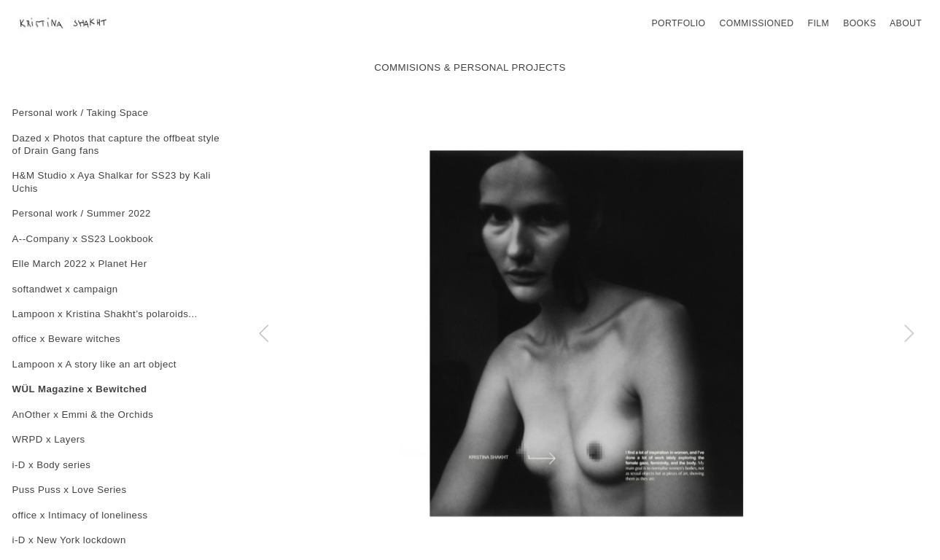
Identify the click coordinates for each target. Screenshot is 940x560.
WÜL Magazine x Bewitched (80, 389)
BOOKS (859, 23)
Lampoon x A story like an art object (94, 364)
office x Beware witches (67, 339)
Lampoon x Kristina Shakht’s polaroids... (105, 314)
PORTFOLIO (678, 23)
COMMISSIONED (757, 23)
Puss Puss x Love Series (70, 490)
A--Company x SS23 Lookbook (83, 239)
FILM (819, 23)
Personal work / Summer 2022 (82, 213)
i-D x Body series (52, 465)
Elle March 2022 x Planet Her (80, 264)
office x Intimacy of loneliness (80, 515)
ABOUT (906, 23)
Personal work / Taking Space (81, 113)
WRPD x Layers (49, 439)
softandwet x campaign (65, 289)
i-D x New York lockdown (69, 540)
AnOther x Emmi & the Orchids (83, 415)
